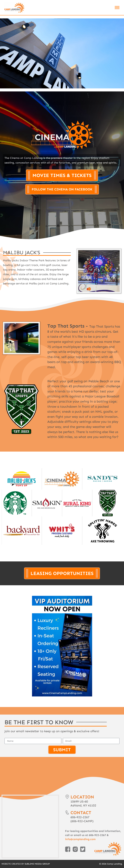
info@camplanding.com (80, 839)
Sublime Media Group (37, 864)
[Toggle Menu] (117, 7)
